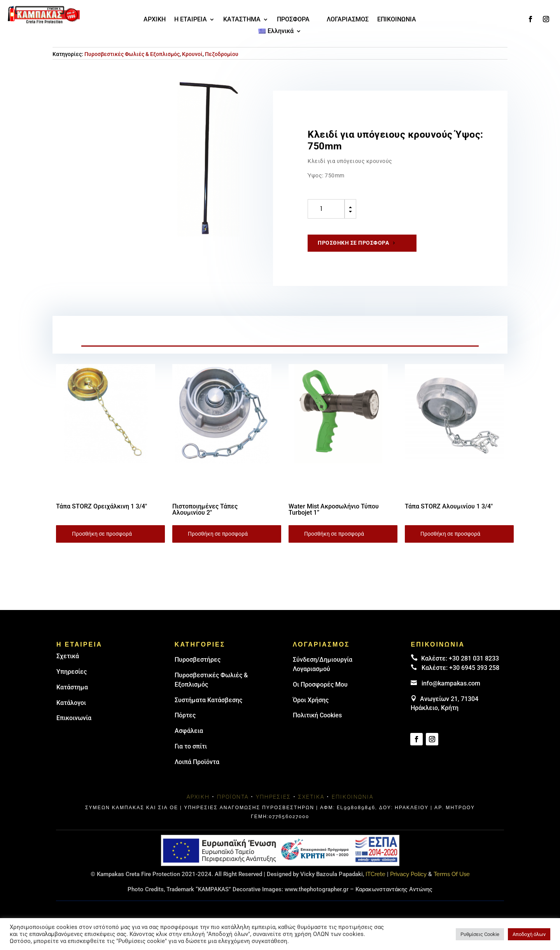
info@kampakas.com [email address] (451, 683)
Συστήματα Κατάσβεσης (208, 700)
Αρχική (198, 797)
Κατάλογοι (71, 703)
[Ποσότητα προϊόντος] (326, 209)
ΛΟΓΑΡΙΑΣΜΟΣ (348, 20)
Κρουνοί (192, 54)
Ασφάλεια (189, 731)
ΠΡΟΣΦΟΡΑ (293, 20)
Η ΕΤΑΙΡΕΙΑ (191, 20)
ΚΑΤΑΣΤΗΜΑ (242, 20)
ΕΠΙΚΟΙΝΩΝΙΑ (397, 20)
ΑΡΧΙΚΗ (155, 20)
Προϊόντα (233, 797)
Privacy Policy (408, 874)
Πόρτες (185, 715)
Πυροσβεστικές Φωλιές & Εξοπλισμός (132, 54)
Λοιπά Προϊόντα (197, 762)
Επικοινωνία (74, 718)
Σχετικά (68, 656)
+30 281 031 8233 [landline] (474, 658)
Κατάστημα (72, 687)
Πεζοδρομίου (222, 54)
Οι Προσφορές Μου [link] (320, 684)
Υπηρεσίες (72, 672)
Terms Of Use (452, 874)
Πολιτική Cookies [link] (317, 715)
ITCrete (375, 874)
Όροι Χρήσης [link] (311, 700)
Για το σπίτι (191, 746)
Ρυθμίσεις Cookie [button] (480, 934)
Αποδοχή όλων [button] (529, 934)
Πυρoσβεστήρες (198, 660)
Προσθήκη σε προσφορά (353, 243)
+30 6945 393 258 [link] (474, 668)
